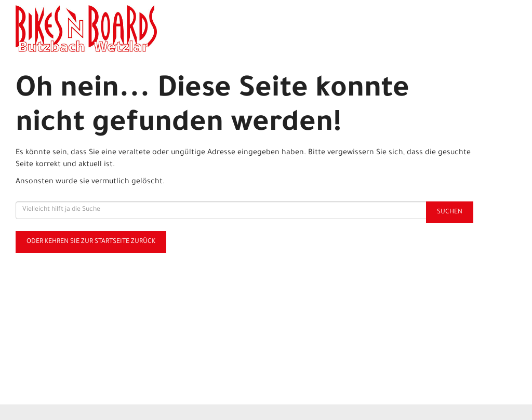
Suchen (450, 212)
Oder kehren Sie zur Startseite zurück (91, 242)
